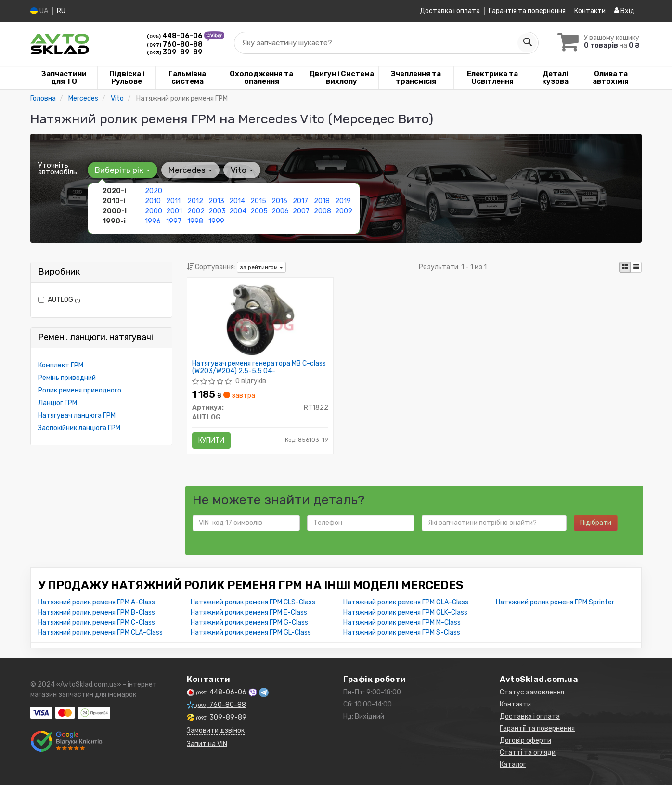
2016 (279, 201)
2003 (217, 211)
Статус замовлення (532, 692)
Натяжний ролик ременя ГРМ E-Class (249, 612)
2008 (323, 211)
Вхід (624, 11)
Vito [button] (242, 170)
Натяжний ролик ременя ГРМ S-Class (402, 633)
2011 (173, 201)
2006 (280, 211)
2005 (259, 211)
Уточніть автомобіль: (58, 169)
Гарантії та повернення (537, 728)
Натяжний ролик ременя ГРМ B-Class (97, 612)
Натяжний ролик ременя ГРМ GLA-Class (406, 602)
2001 (174, 211)
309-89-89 (175, 52)
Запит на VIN (207, 744)
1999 (216, 221)
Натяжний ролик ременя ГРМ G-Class (249, 622)
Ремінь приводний (67, 378)
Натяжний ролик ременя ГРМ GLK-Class (405, 612)
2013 (216, 201)
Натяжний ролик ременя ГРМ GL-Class (251, 633)
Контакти (590, 11)
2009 (344, 211)
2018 (322, 201)
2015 (258, 201)
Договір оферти (525, 740)
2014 (237, 201)
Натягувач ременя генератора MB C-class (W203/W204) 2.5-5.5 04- (259, 367)
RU (61, 11)
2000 (154, 211)
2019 (343, 201)
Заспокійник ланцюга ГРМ (79, 428)
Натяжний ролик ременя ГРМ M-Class (402, 622)
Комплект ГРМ (61, 365)
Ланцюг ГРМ (58, 403)
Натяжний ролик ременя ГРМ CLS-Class (253, 602)
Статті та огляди (528, 752)
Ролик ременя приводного (80, 390)
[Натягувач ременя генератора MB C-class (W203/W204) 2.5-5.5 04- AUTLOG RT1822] (260, 320)
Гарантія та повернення (527, 11)
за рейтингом (261, 267)
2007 (301, 211)
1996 (153, 221)
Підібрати (596, 523)
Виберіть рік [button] (123, 170)
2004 (238, 211)
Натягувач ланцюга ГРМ (77, 415)
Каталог (513, 765)
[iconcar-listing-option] (636, 267)
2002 (196, 211)
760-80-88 (175, 45)
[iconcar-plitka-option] (625, 267)
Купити (211, 440)
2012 (195, 201)
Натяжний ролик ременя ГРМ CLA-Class (100, 633)
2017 (300, 201)
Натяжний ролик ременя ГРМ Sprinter (555, 602)
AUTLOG (59, 300)
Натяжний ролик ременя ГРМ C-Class (97, 622)
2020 (154, 191)
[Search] (527, 43)
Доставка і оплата (450, 11)
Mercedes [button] (190, 170)
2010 (153, 201)
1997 (174, 221)
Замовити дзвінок (216, 730)
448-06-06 (175, 36)
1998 (195, 221)
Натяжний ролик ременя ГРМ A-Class (97, 602)
